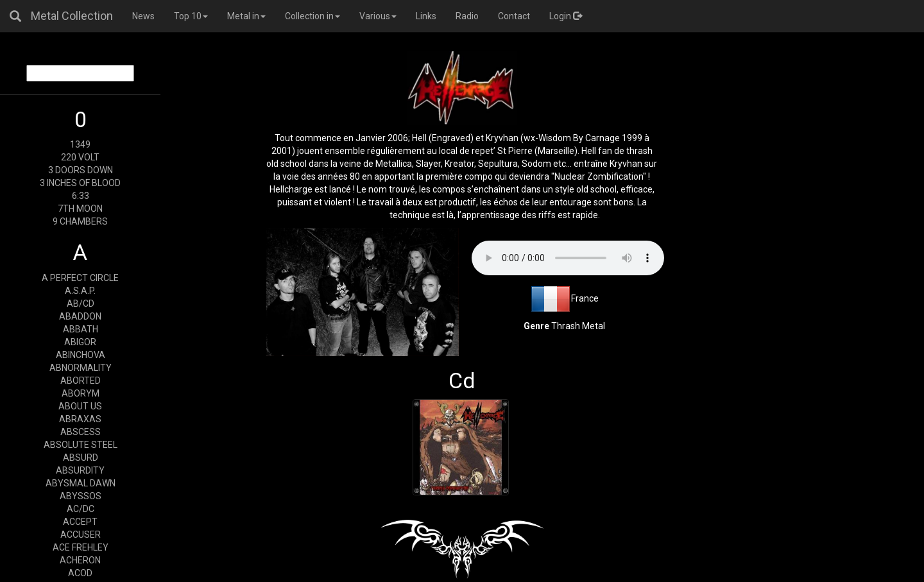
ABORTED (81, 381)
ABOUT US (80, 406)
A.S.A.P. (80, 291)
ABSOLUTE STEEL (81, 445)
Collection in (312, 16)
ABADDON (80, 316)
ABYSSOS (81, 496)
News (143, 16)
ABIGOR (80, 342)
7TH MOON (80, 209)
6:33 (81, 196)
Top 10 (191, 16)
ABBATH (81, 329)
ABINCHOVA (81, 355)
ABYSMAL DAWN (81, 483)
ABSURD (81, 458)
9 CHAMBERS (80, 221)
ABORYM (81, 393)
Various (378, 16)
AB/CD (81, 304)
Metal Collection (72, 16)
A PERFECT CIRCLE (80, 278)
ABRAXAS (80, 419)
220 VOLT (80, 157)
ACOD (80, 573)
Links (426, 16)
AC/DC (81, 509)
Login (566, 16)
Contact (514, 16)
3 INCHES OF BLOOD (80, 183)
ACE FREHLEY (81, 547)
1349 (80, 144)
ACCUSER (81, 535)
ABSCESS (81, 432)
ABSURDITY (80, 470)
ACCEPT (80, 522)
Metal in (246, 16)
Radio (467, 16)
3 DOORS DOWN (81, 170)
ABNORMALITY (81, 368)
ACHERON (80, 560)
